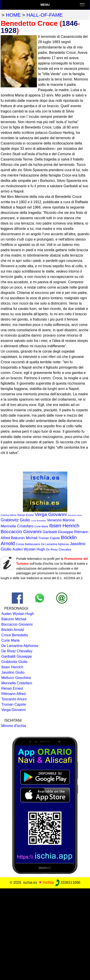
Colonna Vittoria (9, 515)
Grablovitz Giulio (15, 520)
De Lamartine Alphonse (55, 544)
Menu (45, 5)
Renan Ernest (25, 515)
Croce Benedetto (39, 521)
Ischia (48, 882)
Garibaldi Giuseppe (58, 532)
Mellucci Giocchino (16, 678)
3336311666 (68, 883)
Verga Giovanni (51, 514)
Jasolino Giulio (13, 672)
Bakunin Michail (24, 538)
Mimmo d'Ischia (14, 726)
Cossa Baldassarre (28, 544)
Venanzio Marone (61, 520)
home (13, 15)
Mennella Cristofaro (17, 526)
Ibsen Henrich (64, 526)
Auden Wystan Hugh (29, 549)
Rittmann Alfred (13, 694)
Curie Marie (41, 526)
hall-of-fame (45, 15)
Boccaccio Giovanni (21, 531)
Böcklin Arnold (13, 630)
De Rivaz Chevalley (59, 549)
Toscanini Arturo (75, 515)
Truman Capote (49, 538)
